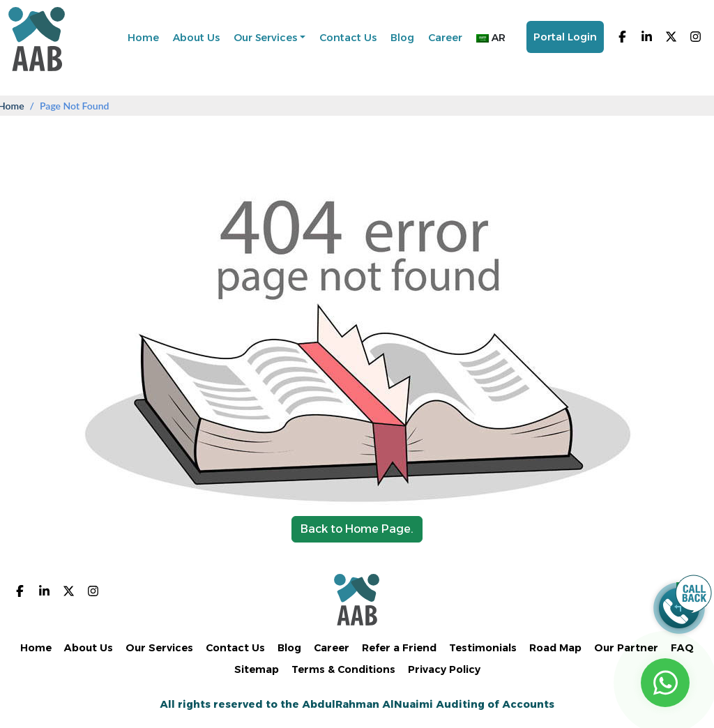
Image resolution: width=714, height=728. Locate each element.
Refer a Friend (399, 648)
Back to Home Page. (357, 529)
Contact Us (348, 38)
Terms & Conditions (343, 669)
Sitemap (257, 669)
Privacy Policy (444, 669)
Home (143, 38)
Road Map (555, 648)
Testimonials (483, 648)
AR (491, 38)
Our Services (265, 38)
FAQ (682, 648)
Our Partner (626, 648)
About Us (196, 38)
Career (445, 38)
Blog (402, 38)
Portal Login (565, 37)
